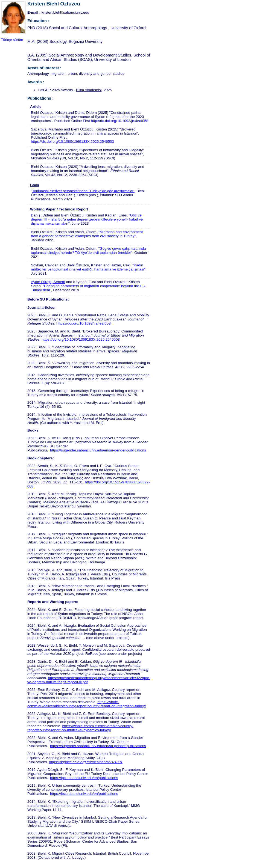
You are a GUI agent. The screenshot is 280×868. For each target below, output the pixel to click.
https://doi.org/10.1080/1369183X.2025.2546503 (81, 339)
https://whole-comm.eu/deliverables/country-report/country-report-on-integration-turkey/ (87, 704)
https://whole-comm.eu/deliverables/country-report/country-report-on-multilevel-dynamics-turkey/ (80, 728)
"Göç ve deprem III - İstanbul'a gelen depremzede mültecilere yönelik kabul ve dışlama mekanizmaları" (87, 219)
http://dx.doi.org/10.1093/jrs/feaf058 (120, 121)
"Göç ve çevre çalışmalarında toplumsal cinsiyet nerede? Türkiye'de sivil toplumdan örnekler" (88, 251)
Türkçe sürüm (12, 40)
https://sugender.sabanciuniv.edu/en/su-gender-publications (98, 450)
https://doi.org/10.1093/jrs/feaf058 (84, 323)
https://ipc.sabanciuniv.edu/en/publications (84, 778)
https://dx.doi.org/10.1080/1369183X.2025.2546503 (72, 142)
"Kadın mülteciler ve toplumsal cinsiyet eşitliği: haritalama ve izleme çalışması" (88, 267)
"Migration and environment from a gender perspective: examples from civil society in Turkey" (87, 234)
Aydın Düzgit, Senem (48, 282)
